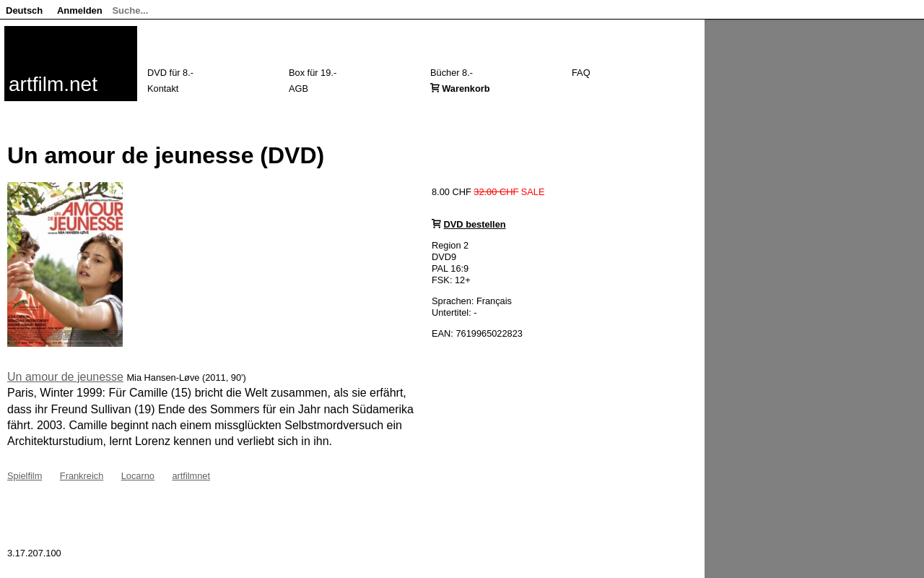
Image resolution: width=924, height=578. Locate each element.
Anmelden (80, 10)
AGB (298, 89)
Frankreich (82, 476)
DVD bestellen (475, 224)
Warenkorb (466, 89)
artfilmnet (191, 476)
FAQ (581, 73)
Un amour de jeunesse (65, 377)
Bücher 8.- (452, 73)
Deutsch (24, 10)
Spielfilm (25, 476)
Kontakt (163, 89)
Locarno (138, 476)
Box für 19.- (313, 73)
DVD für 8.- (170, 73)
